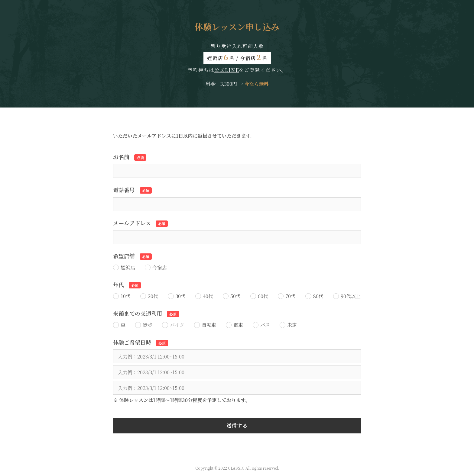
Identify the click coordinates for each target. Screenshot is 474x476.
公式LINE (227, 70)
